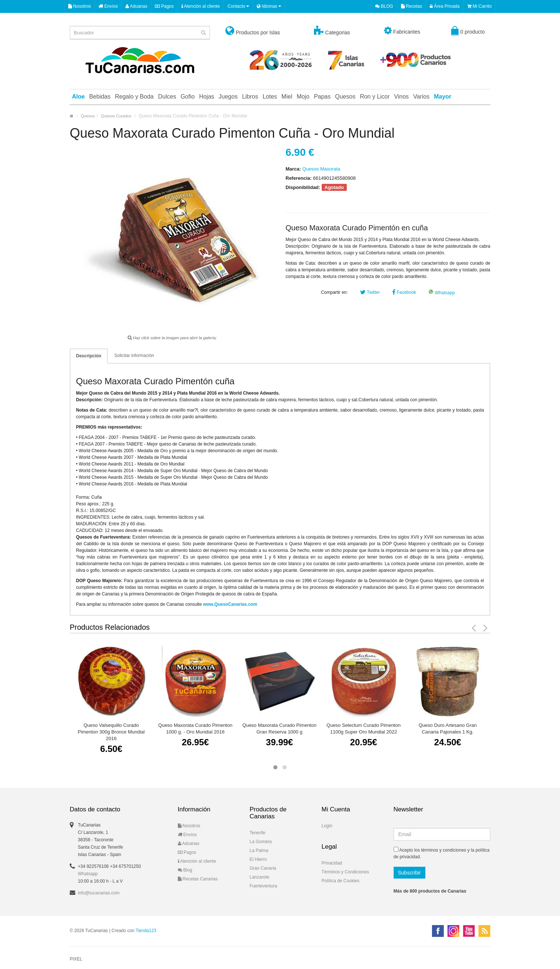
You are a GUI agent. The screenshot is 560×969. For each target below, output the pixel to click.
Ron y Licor (375, 97)
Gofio (187, 97)
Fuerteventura (264, 886)
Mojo (303, 97)
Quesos (345, 97)
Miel (287, 97)
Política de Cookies (341, 881)
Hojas (207, 97)
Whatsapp (441, 293)
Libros (250, 97)
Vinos (401, 97)
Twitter (370, 292)
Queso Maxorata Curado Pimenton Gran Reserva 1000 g (279, 729)
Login (327, 826)
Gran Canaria (263, 868)
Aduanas (136, 6)
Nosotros (79, 6)
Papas (322, 97)
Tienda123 (146, 931)
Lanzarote (260, 877)
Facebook (404, 292)
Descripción (89, 356)
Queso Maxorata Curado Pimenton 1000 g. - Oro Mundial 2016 (195, 729)
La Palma (259, 851)
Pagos (164, 6)
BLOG (384, 6)
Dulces (167, 97)
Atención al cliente (201, 6)
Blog (185, 870)
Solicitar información (134, 355)
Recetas (412, 6)
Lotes (270, 97)
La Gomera (261, 842)
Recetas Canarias (198, 879)
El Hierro (258, 859)
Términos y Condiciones (345, 872)
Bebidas (100, 97)
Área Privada (445, 6)
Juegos (228, 97)
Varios (421, 97)
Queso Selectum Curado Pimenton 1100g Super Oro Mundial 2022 (364, 729)
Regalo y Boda (134, 97)
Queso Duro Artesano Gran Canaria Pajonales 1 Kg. (448, 729)
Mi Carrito (480, 6)
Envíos (108, 6)
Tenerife (258, 833)
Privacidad (332, 863)
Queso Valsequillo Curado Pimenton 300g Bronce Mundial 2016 (111, 732)
